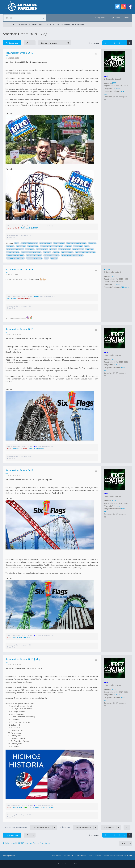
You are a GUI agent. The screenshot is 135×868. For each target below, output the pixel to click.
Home (127, 18)
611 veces (125, 287)
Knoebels (53, 249)
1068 (114, 83)
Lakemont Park (78, 249)
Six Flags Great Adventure (15, 255)
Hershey (68, 246)
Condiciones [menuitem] (56, 856)
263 (114, 276)
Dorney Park (21, 246)
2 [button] (115, 43)
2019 (17, 243)
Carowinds (92, 243)
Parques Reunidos (13, 252)
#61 (7, 56)
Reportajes (47, 252)
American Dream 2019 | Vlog (25, 34)
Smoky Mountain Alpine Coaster (72, 255)
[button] (105, 43)
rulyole (51, 807)
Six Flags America (67, 252)
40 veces (117, 88)
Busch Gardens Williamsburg (76, 243)
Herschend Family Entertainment (52, 246)
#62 (7, 272)
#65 (7, 662)
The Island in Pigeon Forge (15, 258)
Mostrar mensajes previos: (31, 827)
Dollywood (10, 246)
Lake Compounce (65, 249)
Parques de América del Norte (31, 252)
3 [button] (120, 43)
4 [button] (125, 43)
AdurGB (107, 269)
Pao (30, 807)
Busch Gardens (59, 243)
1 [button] (110, 43)
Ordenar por (79, 827)
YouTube (105, 99)
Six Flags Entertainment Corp (85, 252)
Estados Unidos (33, 246)
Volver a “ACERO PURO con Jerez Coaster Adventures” (28, 843)
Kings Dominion (42, 249)
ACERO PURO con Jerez (29, 243)
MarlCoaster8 (25, 228)
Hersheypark (78, 246)
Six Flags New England (34, 255)
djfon (25, 807)
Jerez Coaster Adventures (15, 249)
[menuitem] (116, 18)
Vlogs (46, 258)
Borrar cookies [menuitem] (95, 856)
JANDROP (35, 228)
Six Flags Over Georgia (51, 255)
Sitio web (114, 97)
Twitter (117, 97)
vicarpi (9, 228)
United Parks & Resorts (34, 258)
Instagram (123, 97)
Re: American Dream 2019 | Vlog (23, 659)
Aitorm (42, 449)
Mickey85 (16, 228)
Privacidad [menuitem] (68, 856)
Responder (12, 43)
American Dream (46, 243)
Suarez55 (44, 807)
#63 (7, 332)
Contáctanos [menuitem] (81, 856)
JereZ (106, 76)
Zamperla (54, 258)
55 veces (117, 284)
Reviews (56, 252)
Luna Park (89, 249)
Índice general (9, 856)
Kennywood (30, 249)
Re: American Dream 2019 (19, 53)
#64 (7, 473)
